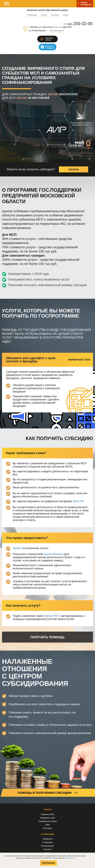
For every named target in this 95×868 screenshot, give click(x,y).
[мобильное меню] (7, 4)
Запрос (17, 548)
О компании (32, 15)
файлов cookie (70, 858)
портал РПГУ (52, 616)
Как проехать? (57, 31)
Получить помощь (47, 637)
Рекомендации (47, 846)
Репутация (47, 828)
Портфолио (47, 839)
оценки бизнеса (53, 554)
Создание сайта (48, 814)
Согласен (49, 863)
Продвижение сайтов (47, 821)
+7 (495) (78, 24)
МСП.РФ (78, 501)
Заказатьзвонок (49, 39)
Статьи (44, 15)
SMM (47, 825)
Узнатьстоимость (86, 4)
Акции (66, 15)
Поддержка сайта (48, 818)
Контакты (55, 15)
